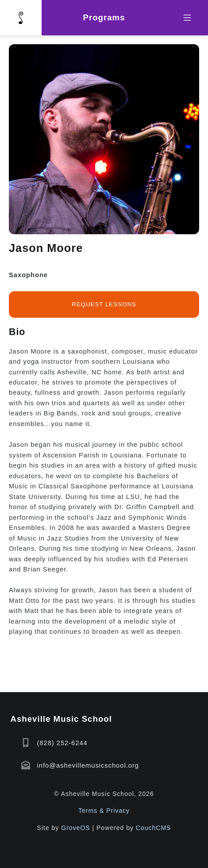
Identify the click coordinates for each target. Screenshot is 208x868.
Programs (104, 17)
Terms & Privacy (104, 811)
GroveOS (75, 828)
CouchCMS (154, 828)
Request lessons (104, 304)
